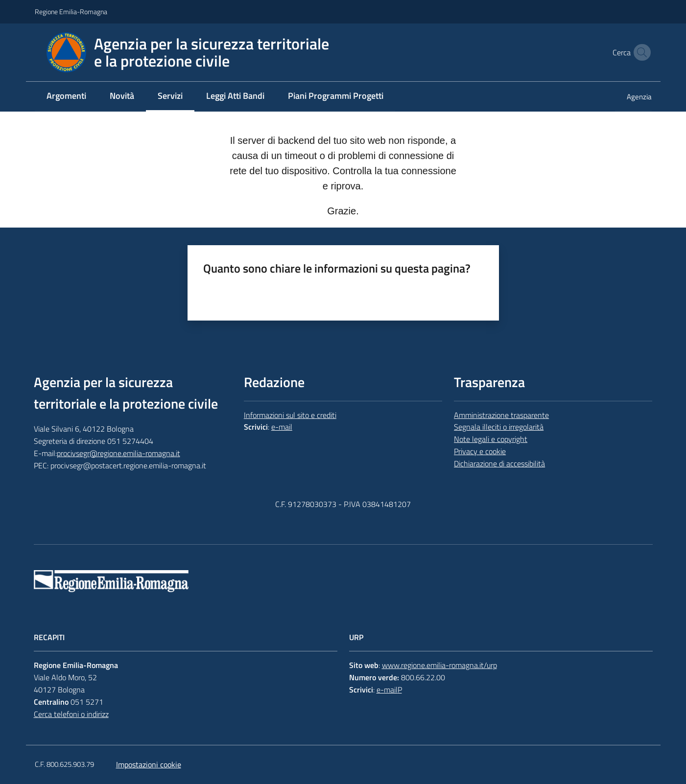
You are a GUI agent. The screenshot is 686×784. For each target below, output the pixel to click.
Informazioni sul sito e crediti (290, 415)
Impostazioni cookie (149, 764)
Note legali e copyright (491, 439)
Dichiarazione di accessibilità (499, 463)
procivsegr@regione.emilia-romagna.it (118, 453)
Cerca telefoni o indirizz (71, 714)
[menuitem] (66, 97)
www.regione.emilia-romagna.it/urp (439, 665)
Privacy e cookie (480, 451)
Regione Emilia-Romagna (71, 12)
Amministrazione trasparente (501, 415)
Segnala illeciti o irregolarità (499, 427)
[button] (640, 52)
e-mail (282, 427)
